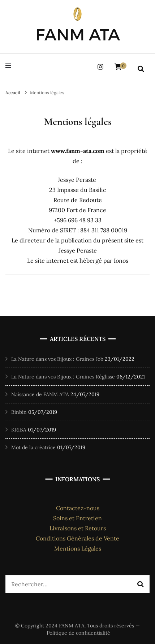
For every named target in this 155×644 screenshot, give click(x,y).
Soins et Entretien (77, 518)
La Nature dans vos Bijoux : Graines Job (57, 359)
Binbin (19, 412)
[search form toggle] (141, 69)
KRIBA (19, 430)
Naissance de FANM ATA (40, 394)
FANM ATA (78, 34)
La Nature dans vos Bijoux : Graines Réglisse (63, 377)
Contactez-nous (78, 508)
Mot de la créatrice (33, 447)
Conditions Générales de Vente (77, 538)
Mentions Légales (78, 548)
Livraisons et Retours (78, 528)
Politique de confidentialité (78, 633)
